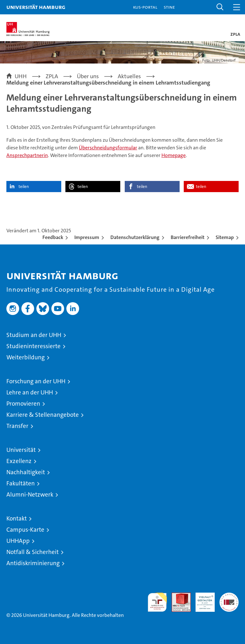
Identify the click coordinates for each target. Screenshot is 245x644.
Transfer (17, 426)
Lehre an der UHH (30, 392)
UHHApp (18, 541)
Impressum (87, 237)
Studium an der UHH (34, 335)
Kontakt (17, 518)
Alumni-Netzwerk (30, 494)
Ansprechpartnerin (27, 155)
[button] (220, 7)
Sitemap (225, 237)
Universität (21, 450)
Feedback (53, 237)
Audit (178, 596)
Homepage (174, 155)
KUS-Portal (145, 7)
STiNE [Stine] (169, 7)
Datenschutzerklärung (135, 237)
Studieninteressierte (33, 346)
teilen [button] (24, 187)
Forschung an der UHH (36, 381)
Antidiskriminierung (33, 563)
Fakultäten (21, 483)
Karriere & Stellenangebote (43, 415)
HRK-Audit (202, 599)
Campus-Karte (25, 530)
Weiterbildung (26, 357)
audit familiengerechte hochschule (157, 602)
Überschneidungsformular (108, 148)
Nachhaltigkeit (26, 472)
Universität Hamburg (36, 7)
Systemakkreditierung (229, 596)
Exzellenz (19, 461)
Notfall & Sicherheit (33, 552)
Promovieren (23, 404)
